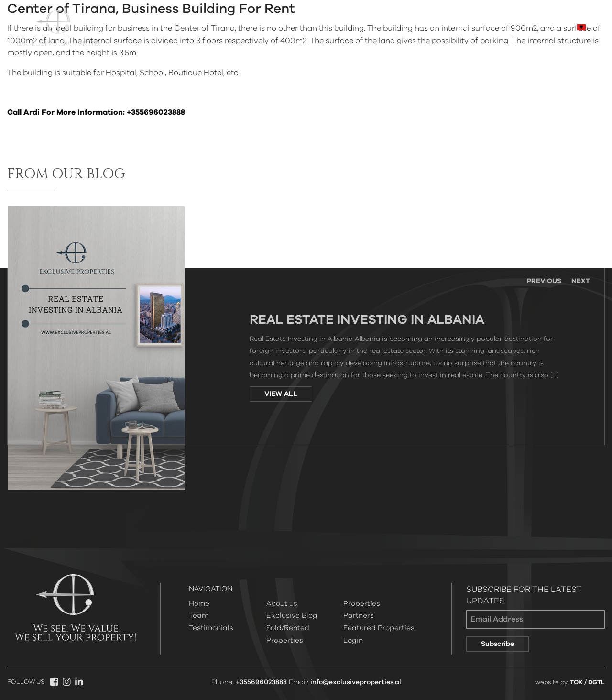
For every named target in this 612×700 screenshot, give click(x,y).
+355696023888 (261, 682)
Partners (359, 616)
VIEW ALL (281, 394)
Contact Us (535, 28)
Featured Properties (379, 628)
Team (429, 28)
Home (328, 28)
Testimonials (211, 628)
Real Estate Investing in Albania (367, 320)
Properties (379, 28)
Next (581, 281)
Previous (544, 281)
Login (353, 640)
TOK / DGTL (587, 683)
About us (476, 28)
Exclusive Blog (292, 616)
